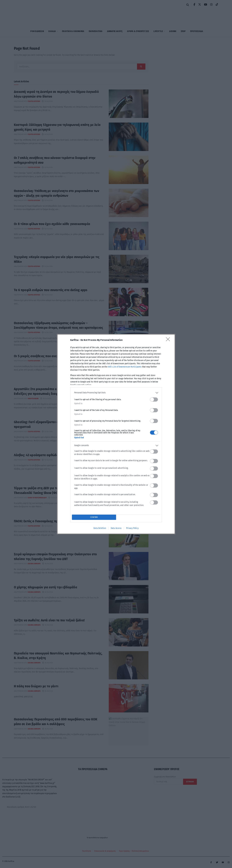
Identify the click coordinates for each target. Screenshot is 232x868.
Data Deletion (100, 528)
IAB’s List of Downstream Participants (125, 367)
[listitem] (116, 393)
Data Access (116, 528)
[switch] (154, 400)
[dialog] (116, 434)
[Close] (169, 340)
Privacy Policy (132, 528)
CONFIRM (94, 517)
